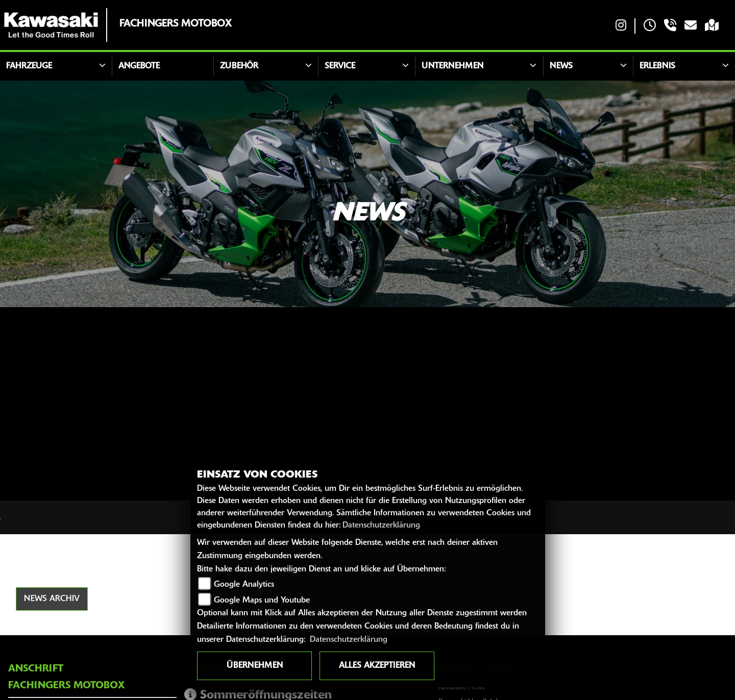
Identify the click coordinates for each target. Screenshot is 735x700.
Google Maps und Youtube (262, 601)
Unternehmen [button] (452, 66)
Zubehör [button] (239, 66)
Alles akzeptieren (377, 666)
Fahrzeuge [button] (29, 66)
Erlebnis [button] (657, 66)
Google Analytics (244, 585)
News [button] (561, 66)
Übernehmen (255, 666)
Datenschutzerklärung (381, 526)
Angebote (139, 66)
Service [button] (340, 66)
